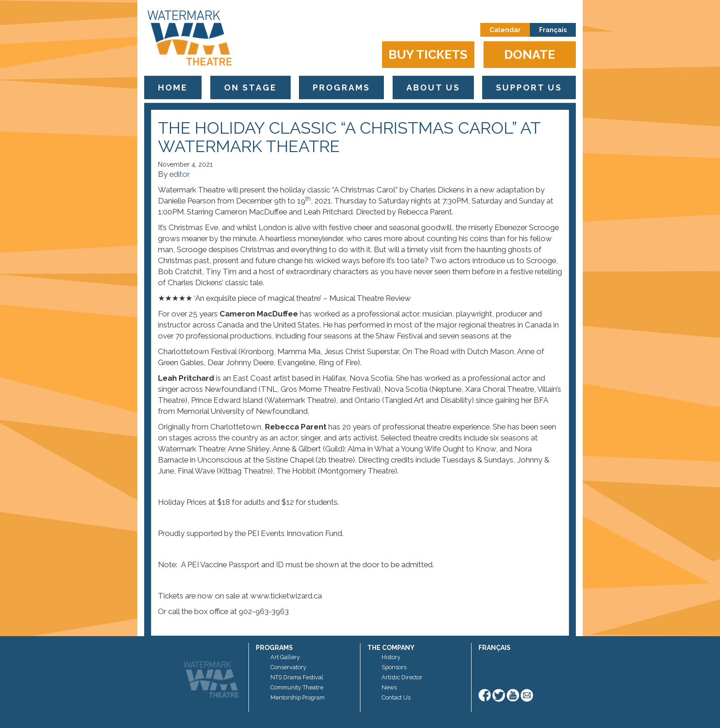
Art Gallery (285, 657)
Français (553, 30)
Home (173, 87)
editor (180, 174)
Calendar (505, 30)
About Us (433, 87)
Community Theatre (297, 687)
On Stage (250, 87)
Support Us (529, 87)
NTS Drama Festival (297, 677)
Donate (530, 54)
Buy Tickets (428, 54)
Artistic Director (402, 677)
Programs (341, 87)
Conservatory (288, 667)
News (389, 687)
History (391, 657)
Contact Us (396, 697)
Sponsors (394, 667)
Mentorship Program (298, 697)
